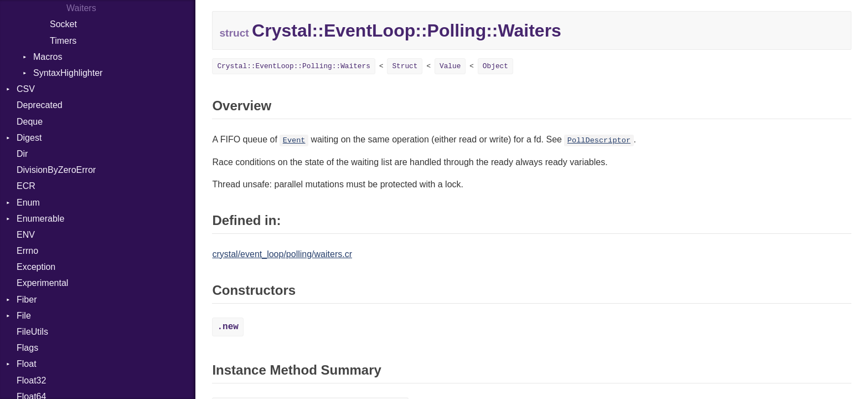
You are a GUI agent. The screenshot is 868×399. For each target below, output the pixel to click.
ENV (26, 235)
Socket (63, 24)
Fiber (27, 300)
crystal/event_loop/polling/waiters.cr (282, 254)
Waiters (81, 8)
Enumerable (40, 219)
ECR (26, 186)
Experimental (42, 283)
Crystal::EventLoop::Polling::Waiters (293, 66)
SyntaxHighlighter (68, 73)
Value (450, 66)
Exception (36, 267)
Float (27, 364)
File (24, 316)
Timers (63, 41)
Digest (29, 138)
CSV (26, 89)
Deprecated (40, 105)
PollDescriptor (599, 140)
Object (495, 66)
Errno (27, 251)
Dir (22, 154)
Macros (48, 57)
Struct (405, 66)
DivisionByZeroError (56, 170)
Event (294, 140)
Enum (28, 203)
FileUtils (32, 332)
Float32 (31, 380)
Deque (30, 122)
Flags (27, 348)
